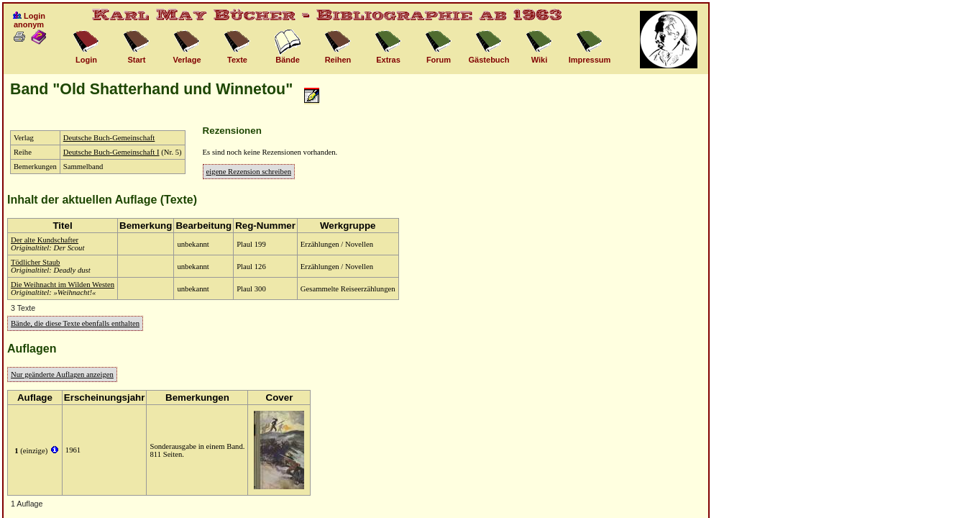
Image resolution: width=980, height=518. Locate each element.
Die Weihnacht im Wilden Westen (63, 285)
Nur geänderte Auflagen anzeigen (62, 374)
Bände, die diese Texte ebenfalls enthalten (75, 323)
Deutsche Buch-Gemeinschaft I (111, 152)
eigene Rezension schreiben (249, 172)
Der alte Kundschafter (45, 240)
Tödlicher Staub (35, 262)
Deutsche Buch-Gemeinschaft (109, 138)
